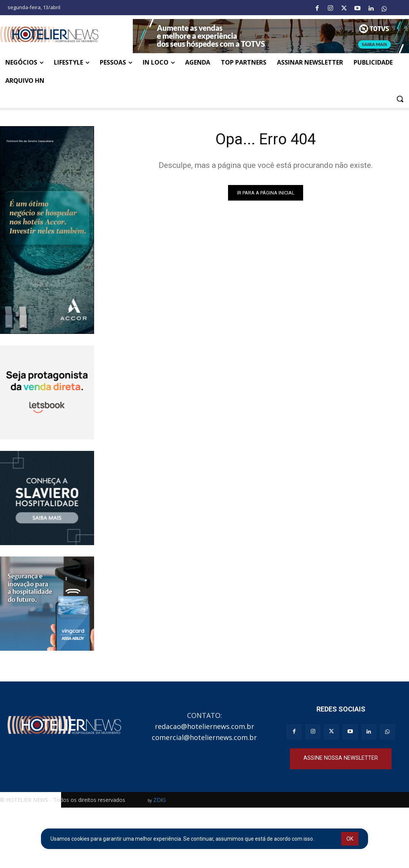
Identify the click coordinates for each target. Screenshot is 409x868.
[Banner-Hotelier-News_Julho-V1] (271, 36)
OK (350, 839)
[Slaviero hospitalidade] (47, 498)
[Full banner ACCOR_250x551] (47, 230)
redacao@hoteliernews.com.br (204, 726)
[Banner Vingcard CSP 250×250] (47, 604)
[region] (204, 839)
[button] (400, 99)
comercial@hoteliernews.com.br (204, 737)
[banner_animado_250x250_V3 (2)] (47, 392)
